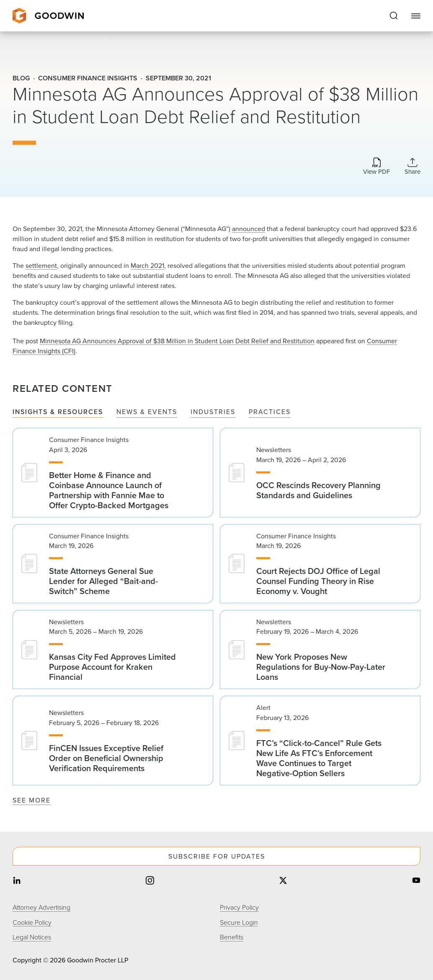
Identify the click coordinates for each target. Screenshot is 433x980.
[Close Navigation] (416, 16)
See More (32, 800)
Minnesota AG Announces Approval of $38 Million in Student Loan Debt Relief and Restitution (177, 341)
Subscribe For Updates (217, 856)
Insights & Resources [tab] (58, 412)
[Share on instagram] (150, 881)
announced (249, 229)
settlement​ (41, 266)
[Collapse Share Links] (412, 166)
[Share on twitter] (283, 881)
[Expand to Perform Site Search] (394, 16)
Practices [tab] (270, 412)
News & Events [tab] (147, 412)
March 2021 (147, 266)
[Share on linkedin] (17, 881)
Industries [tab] (213, 412)
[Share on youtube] (416, 881)
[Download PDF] (376, 167)
